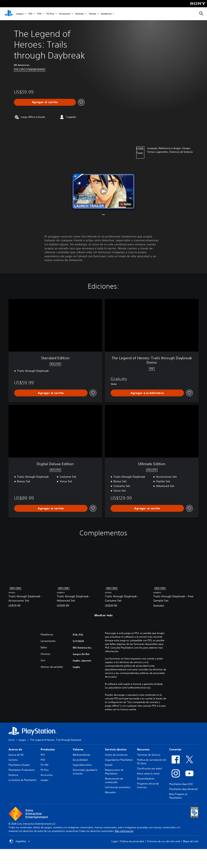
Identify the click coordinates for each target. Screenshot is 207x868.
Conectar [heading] (175, 749)
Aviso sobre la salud (148, 773)
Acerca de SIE (16, 755)
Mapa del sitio (191, 841)
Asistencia (106, 14)
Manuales (110, 792)
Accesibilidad (80, 760)
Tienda (92, 14)
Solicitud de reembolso (118, 787)
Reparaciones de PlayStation (114, 772)
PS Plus (50, 14)
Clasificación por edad (149, 768)
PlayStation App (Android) (183, 789)
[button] (103, 191)
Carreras (13, 760)
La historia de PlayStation (23, 780)
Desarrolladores (146, 779)
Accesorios (65, 14)
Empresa (13, 775)
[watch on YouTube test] (126, 204)
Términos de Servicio (149, 755)
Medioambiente (82, 755)
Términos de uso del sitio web (163, 841)
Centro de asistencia (116, 755)
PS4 (39, 14)
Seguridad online (82, 765)
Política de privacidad (132, 841)
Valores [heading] (78, 749)
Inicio (11, 740)
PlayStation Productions (22, 770)
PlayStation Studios (19, 765)
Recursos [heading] (143, 749)
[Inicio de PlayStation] (9, 14)
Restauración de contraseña (114, 780)
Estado (109, 765)
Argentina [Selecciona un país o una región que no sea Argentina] (20, 841)
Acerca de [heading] (15, 749)
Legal (114, 841)
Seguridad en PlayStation (119, 760)
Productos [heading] (48, 749)
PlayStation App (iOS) (181, 784)
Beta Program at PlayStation (178, 796)
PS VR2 (44, 765)
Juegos (20, 14)
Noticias (80, 14)
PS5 (30, 14)
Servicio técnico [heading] (116, 749)
